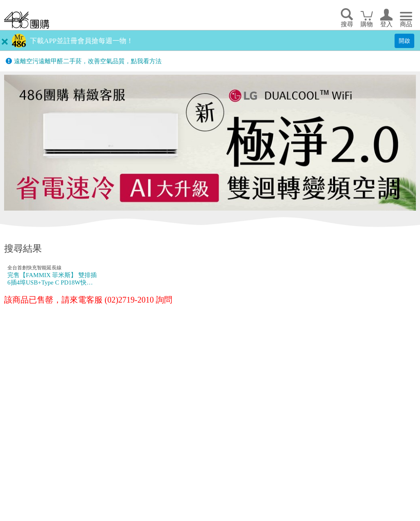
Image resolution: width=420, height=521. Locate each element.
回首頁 (27, 20)
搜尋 (347, 24)
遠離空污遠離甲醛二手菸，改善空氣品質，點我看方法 (88, 61)
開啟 (404, 41)
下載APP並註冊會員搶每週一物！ (82, 41)
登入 (386, 24)
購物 (367, 24)
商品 (406, 24)
